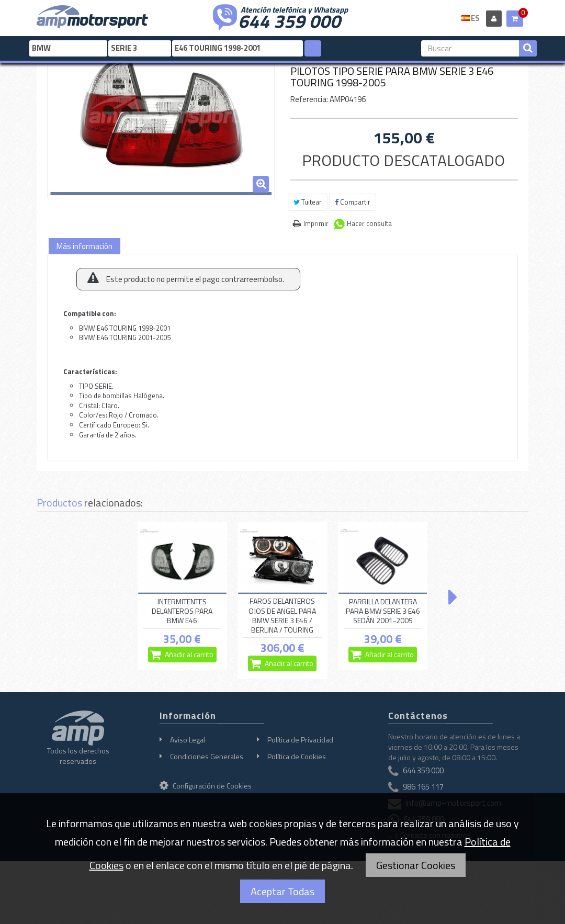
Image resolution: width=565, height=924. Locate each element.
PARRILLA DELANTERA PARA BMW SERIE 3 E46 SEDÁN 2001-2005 (383, 611)
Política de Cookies (297, 756)
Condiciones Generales (207, 756)
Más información (84, 246)
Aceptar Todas (282, 891)
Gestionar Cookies (416, 865)
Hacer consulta (369, 223)
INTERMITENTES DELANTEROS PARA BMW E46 (182, 611)
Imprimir (316, 223)
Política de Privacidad (300, 740)
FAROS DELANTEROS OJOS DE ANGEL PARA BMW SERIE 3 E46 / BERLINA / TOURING (282, 616)
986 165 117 (423, 787)
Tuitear (308, 202)
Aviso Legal (188, 740)
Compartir (353, 202)
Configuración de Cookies (206, 786)
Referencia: (309, 99)
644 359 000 (289, 20)
